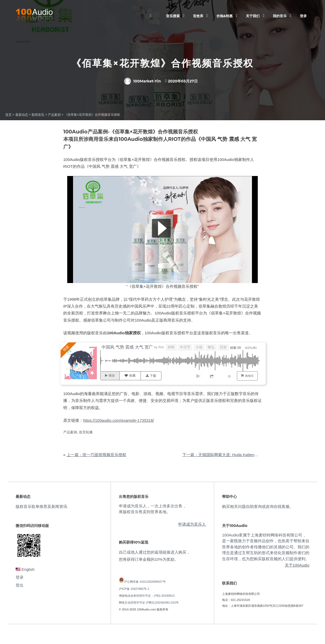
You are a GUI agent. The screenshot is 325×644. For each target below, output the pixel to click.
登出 (20, 585)
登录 (303, 16)
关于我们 (253, 16)
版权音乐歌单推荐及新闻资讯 (41, 506)
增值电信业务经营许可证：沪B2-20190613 (147, 596)
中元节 (185, 347)
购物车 (249, 376)
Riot (162, 347)
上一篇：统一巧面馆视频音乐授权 (96, 455)
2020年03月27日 (183, 81)
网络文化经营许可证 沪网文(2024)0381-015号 (149, 603)
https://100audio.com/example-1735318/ (119, 420)
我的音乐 (280, 16)
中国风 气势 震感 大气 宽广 (128, 347)
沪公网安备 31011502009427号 (145, 582)
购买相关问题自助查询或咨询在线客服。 (258, 506)
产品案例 (70, 432)
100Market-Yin (142, 81)
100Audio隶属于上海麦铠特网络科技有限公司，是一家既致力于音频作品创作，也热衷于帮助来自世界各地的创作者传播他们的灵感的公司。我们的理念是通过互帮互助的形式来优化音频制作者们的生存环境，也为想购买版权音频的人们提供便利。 (266, 547)
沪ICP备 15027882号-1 (134, 589)
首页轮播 (86, 432)
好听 (171, 347)
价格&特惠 (225, 16)
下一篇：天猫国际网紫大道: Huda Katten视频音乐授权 (230, 455)
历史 (224, 347)
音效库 (198, 16)
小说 (199, 347)
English (25, 569)
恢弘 (211, 347)
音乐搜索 (173, 16)
